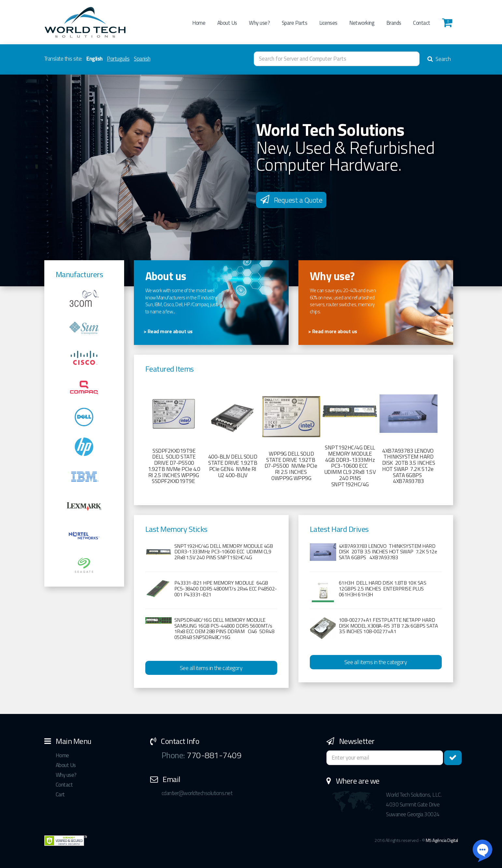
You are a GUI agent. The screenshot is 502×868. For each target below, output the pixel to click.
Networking (362, 23)
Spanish (142, 59)
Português (118, 59)
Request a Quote (291, 200)
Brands (394, 23)
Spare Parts (295, 23)
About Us (227, 23)
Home (199, 23)
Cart (60, 794)
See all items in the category (211, 668)
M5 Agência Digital (442, 840)
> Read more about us (168, 331)
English (94, 59)
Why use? (259, 23)
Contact (422, 23)
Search (439, 59)
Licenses (328, 23)
